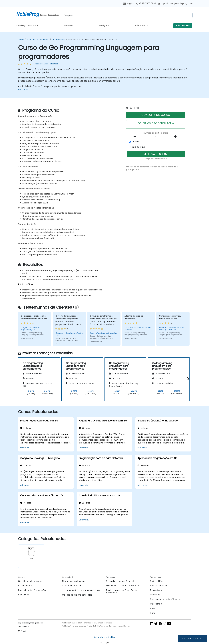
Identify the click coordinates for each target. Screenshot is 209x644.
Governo (68, 26)
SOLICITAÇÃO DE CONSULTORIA (156, 123)
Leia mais (23, 90)
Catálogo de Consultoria (77, 595)
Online (135, 142)
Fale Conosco (183, 26)
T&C (153, 613)
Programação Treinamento (38, 39)
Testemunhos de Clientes (166, 599)
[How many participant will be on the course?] (156, 137)
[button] (188, 379)
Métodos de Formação (32, 590)
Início (21, 39)
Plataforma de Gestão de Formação (122, 591)
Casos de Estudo (72, 586)
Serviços (103, 26)
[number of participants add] (176, 137)
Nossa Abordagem (73, 581)
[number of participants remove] (136, 137)
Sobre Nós (140, 26)
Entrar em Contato (192, 638)
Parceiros (156, 590)
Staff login (105, 642)
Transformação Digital (120, 581)
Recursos (24, 595)
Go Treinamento (59, 39)
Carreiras (156, 604)
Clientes (155, 595)
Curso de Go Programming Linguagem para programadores (93, 39)
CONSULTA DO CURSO (156, 115)
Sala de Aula (138, 147)
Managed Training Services (123, 586)
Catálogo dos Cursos (27, 26)
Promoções (25, 586)
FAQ (153, 608)
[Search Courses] (127, 15)
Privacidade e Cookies (105, 637)
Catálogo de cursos (30, 581)
